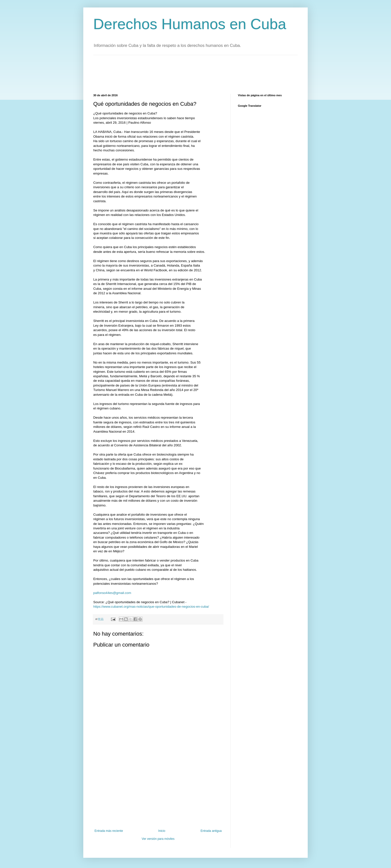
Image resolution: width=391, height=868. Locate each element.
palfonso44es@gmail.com (112, 593)
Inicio (162, 831)
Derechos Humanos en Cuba (190, 24)
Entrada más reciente (109, 831)
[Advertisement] (184, 74)
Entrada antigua (211, 831)
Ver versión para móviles (158, 839)
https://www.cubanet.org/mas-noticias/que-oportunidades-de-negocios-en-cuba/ (151, 607)
